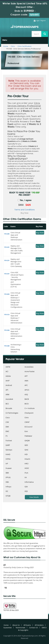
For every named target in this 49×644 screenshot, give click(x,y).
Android (9, 385)
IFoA (26, 473)
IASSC (27, 468)
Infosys (8, 487)
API (7, 390)
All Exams (27, 625)
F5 (7, 436)
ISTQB (8, 496)
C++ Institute (30, 408)
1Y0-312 (7, 314)
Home (6, 46)
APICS (27, 390)
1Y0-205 (7, 234)
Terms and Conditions (24, 210)
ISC (7, 491)
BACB (27, 399)
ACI (7, 372)
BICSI (27, 404)
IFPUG (8, 478)
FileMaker (28, 436)
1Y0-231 (7, 260)
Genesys (9, 450)
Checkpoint (29, 413)
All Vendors (39, 625)
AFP (26, 376)
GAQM (27, 441)
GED (26, 445)
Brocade (9, 408)
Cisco (8, 418)
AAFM (8, 367)
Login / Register (41, 21)
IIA (26, 478)
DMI (7, 427)
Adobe (8, 376)
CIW (7, 422)
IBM (7, 473)
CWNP (27, 422)
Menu (5, 40)
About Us (16, 625)
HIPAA (8, 459)
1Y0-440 (7, 346)
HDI (26, 455)
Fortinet (9, 441)
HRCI (27, 464)
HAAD (8, 455)
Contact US (33, 628)
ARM (7, 395)
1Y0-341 (7, 274)
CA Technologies (12, 413)
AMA (26, 381)
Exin (26, 432)
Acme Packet (30, 372)
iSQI (26, 491)
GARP (8, 445)
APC (26, 385)
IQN (26, 487)
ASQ (26, 395)
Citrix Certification (24, 46)
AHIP (8, 381)
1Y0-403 (7, 294)
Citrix (13, 46)
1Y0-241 (7, 247)
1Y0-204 (7, 330)
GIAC (26, 450)
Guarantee (8, 628)
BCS (7, 404)
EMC (7, 432)
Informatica (29, 482)
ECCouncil (28, 427)
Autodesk (9, 399)
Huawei (9, 468)
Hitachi (27, 459)
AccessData (29, 367)
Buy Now (40, 233)
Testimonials (20, 628)
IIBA (7, 482)
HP (7, 464)
